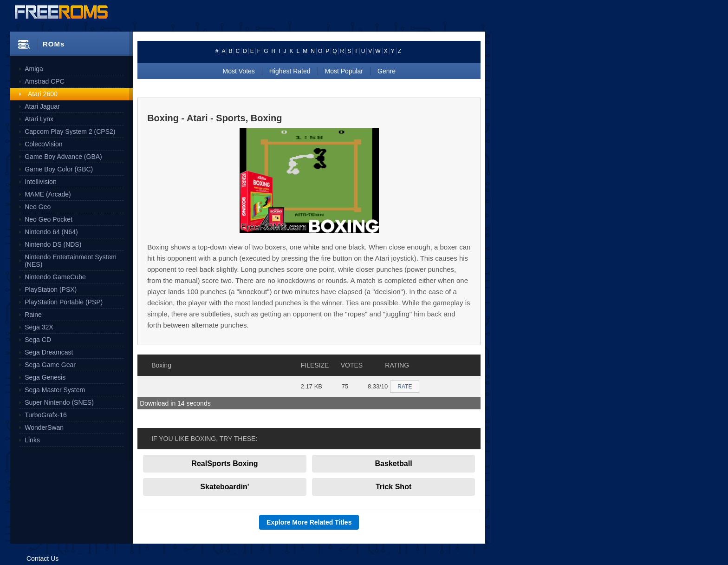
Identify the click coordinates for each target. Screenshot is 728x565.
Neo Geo (38, 207)
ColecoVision (43, 144)
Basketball (394, 463)
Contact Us (42, 558)
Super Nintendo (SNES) (59, 402)
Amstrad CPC (45, 81)
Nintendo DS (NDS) (53, 244)
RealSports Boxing (224, 463)
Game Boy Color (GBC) (59, 169)
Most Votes (239, 71)
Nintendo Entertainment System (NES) (71, 261)
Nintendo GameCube (55, 277)
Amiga (34, 69)
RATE (405, 387)
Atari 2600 (43, 94)
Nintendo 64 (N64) (51, 232)
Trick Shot (393, 487)
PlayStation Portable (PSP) (64, 302)
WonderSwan (44, 427)
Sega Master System (55, 390)
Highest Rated (290, 71)
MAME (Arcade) (48, 194)
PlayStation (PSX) (51, 289)
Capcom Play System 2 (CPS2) (70, 131)
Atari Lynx (39, 119)
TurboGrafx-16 (46, 415)
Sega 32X (39, 327)
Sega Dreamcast (49, 352)
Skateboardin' (224, 487)
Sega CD (38, 340)
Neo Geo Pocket (49, 219)
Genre (387, 71)
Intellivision (40, 182)
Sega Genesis (45, 377)
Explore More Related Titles (309, 522)
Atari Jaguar (42, 106)
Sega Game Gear (50, 365)
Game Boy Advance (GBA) (63, 157)
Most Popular (344, 71)
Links (32, 440)
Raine (33, 315)
